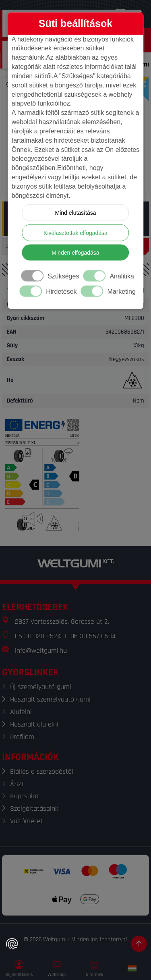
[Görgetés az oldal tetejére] (139, 944)
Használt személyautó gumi (50, 699)
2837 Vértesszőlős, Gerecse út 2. (62, 622)
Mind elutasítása (76, 212)
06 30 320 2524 (38, 636)
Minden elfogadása (75, 252)
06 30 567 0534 (93, 636)
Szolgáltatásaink (34, 809)
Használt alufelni (34, 724)
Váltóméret (26, 821)
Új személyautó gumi (41, 687)
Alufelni (21, 712)
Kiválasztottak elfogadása (75, 233)
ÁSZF (18, 784)
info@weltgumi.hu (41, 651)
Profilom (22, 737)
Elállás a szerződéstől (42, 771)
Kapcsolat (24, 796)
